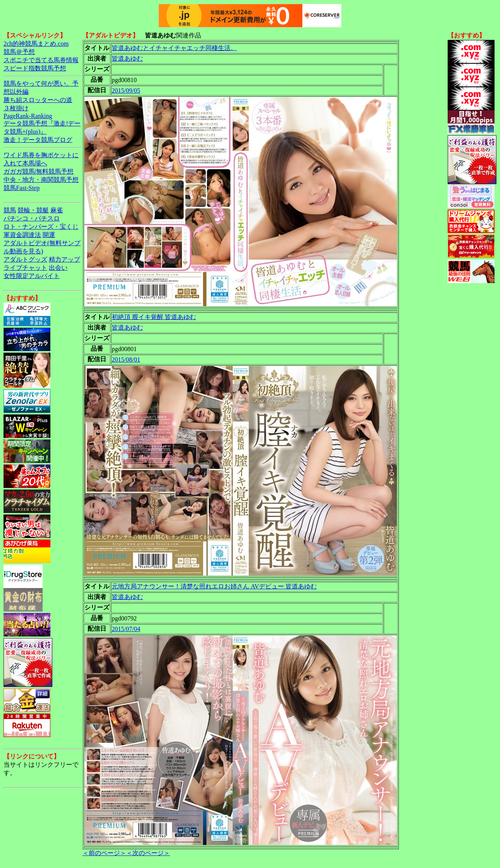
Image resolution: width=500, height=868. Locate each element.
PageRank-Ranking (28, 116)
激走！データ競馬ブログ (38, 140)
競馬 (10, 210)
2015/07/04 (126, 629)
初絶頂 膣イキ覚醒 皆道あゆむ (154, 317)
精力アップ (64, 259)
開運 (49, 235)
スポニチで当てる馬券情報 (41, 60)
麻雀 (57, 210)
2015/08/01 (126, 360)
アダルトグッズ (25, 259)
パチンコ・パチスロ (32, 218)
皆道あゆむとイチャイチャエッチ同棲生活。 (174, 48)
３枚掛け (16, 108)
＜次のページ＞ (148, 853)
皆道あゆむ (127, 58)
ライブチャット (25, 268)
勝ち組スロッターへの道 (38, 100)
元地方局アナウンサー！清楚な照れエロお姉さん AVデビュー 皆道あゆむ (214, 586)
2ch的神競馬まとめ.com (36, 44)
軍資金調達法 (22, 235)
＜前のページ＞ (104, 853)
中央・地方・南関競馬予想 (41, 180)
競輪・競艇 (33, 210)
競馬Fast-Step (21, 188)
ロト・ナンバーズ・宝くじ (41, 227)
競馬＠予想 (19, 52)
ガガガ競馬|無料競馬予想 (38, 171)
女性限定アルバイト (32, 276)
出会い (58, 268)
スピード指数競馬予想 (35, 68)
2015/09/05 (126, 91)
